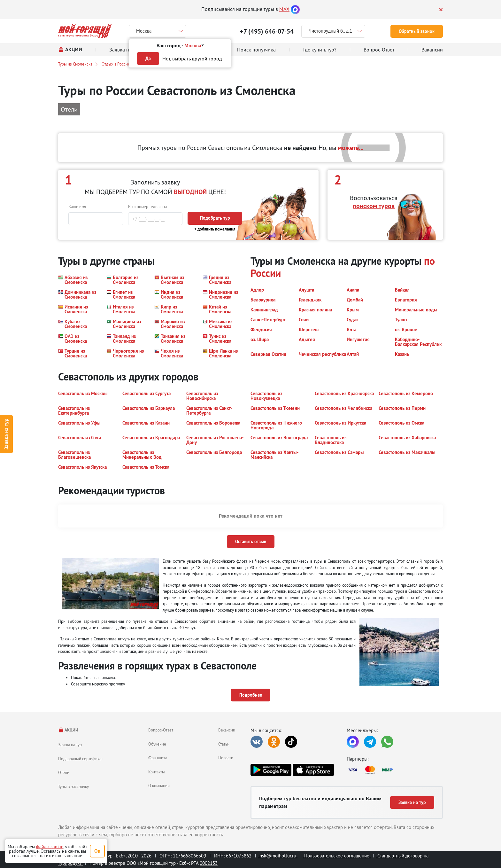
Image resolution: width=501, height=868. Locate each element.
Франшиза (158, 758)
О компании (159, 786)
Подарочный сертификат (81, 759)
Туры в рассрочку (73, 786)
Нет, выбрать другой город (192, 59)
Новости (226, 758)
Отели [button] (69, 109)
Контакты (157, 772)
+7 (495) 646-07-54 (267, 31)
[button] (78, 280)
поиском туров (374, 206)
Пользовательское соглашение (337, 856)
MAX (284, 9)
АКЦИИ (68, 730)
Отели (64, 772)
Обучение (157, 744)
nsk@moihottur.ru (278, 856)
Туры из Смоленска (75, 64)
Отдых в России (116, 64)
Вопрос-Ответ (161, 730)
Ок (97, 851)
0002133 (209, 863)
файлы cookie (50, 847)
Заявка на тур (6, 434)
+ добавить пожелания (215, 229)
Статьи (224, 744)
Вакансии (227, 730)
